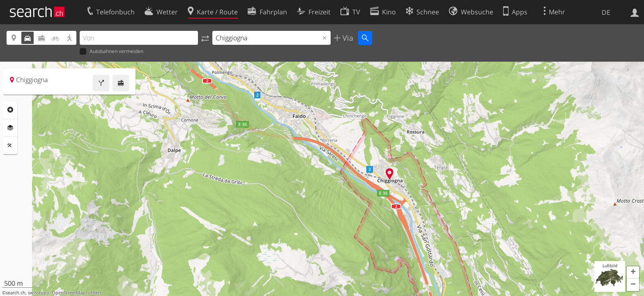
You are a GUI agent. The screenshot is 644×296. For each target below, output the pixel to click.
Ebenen (10, 128)
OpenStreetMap (69, 293)
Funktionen (10, 146)
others (95, 293)
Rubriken (10, 110)
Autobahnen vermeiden (112, 52)
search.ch (16, 293)
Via (347, 38)
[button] (633, 273)
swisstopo (39, 293)
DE (606, 12)
